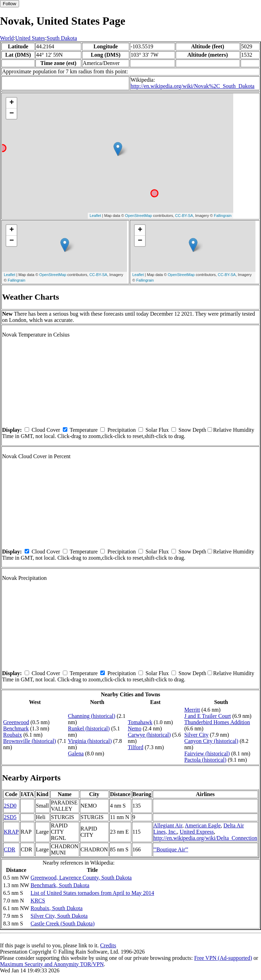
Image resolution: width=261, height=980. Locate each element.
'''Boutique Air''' (171, 849)
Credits (108, 945)
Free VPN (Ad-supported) (223, 958)
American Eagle (203, 825)
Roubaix (12, 735)
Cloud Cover (46, 430)
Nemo (134, 728)
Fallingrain (223, 216)
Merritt (192, 710)
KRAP (11, 832)
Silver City (196, 735)
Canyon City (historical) (211, 741)
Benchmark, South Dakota (60, 885)
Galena (76, 754)
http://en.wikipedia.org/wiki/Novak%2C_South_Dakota (192, 86)
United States (30, 38)
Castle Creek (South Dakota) (62, 924)
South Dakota (62, 38)
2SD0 (10, 806)
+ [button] (12, 103)
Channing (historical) (92, 716)
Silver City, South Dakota (59, 916)
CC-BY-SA (184, 216)
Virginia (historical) (90, 741)
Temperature (84, 430)
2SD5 (10, 817)
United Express (197, 832)
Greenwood (16, 722)
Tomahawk (140, 722)
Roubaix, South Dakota (57, 908)
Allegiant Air (168, 825)
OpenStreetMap (138, 216)
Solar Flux (157, 430)
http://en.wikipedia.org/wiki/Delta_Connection (205, 838)
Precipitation (121, 430)
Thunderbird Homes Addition (217, 722)
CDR (10, 849)
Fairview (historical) (207, 754)
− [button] (12, 114)
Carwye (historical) (149, 735)
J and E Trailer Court (208, 716)
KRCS (38, 901)
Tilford (136, 747)
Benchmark (16, 728)
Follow (10, 4)
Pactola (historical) (205, 760)
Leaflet (95, 216)
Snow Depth (192, 430)
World (7, 38)
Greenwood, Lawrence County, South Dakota (81, 878)
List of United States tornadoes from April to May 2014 (92, 893)
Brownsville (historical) (30, 741)
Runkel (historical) (89, 728)
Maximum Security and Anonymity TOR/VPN (52, 964)
